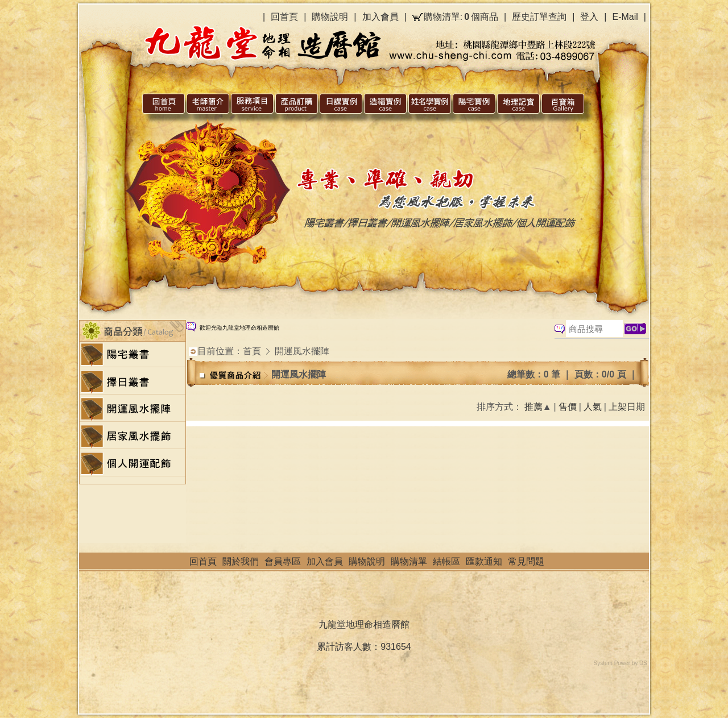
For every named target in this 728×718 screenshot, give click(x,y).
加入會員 (380, 17)
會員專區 (283, 561)
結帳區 (446, 561)
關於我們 (241, 561)
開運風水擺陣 (302, 351)
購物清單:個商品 (461, 17)
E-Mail (625, 17)
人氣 (593, 407)
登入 (589, 17)
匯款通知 (484, 561)
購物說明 (330, 17)
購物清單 (409, 561)
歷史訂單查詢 (539, 17)
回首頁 (284, 17)
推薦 (533, 407)
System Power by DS (621, 663)
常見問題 (526, 561)
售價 (568, 407)
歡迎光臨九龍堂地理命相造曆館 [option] (239, 328)
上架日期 (627, 407)
